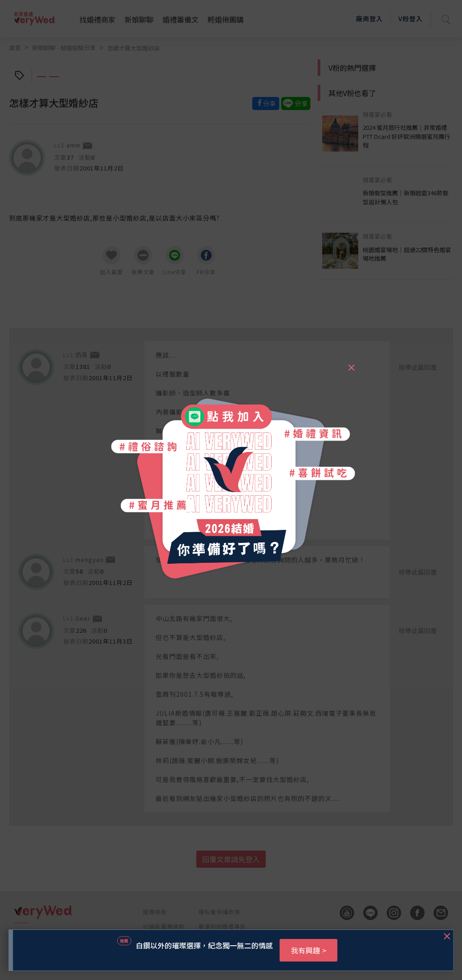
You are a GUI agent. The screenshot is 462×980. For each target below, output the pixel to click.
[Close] (351, 363)
